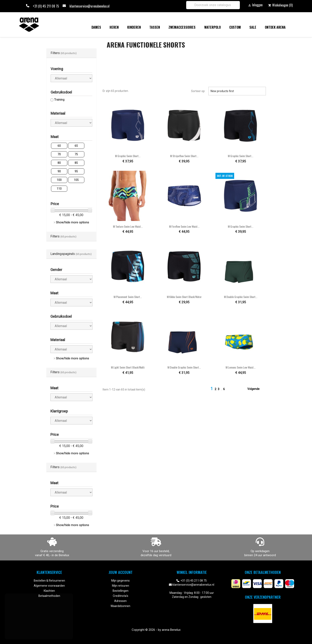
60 (59, 146)
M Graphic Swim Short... (128, 156)
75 (76, 154)
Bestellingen (121, 591)
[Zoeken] (213, 5)
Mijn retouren (121, 586)
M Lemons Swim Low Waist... (241, 367)
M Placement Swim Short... (128, 297)
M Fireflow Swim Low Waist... (184, 226)
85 (76, 163)
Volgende (256, 389)
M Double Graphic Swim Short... (241, 297)
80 (59, 163)
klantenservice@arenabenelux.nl (90, 6)
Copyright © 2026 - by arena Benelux (156, 630)
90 (59, 171)
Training (59, 100)
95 (76, 171)
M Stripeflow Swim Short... (184, 156)
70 (59, 154)
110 (59, 189)
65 (76, 146)
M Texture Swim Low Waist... (128, 226)
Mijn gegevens (120, 581)
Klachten (49, 591)
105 (76, 180)
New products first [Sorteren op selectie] (237, 91)
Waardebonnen (120, 606)
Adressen (120, 601)
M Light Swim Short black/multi (128, 367)
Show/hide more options (72, 222)
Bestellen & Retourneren (49, 581)
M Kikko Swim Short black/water (184, 297)
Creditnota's (121, 596)
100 (59, 180)
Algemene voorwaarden (49, 586)
